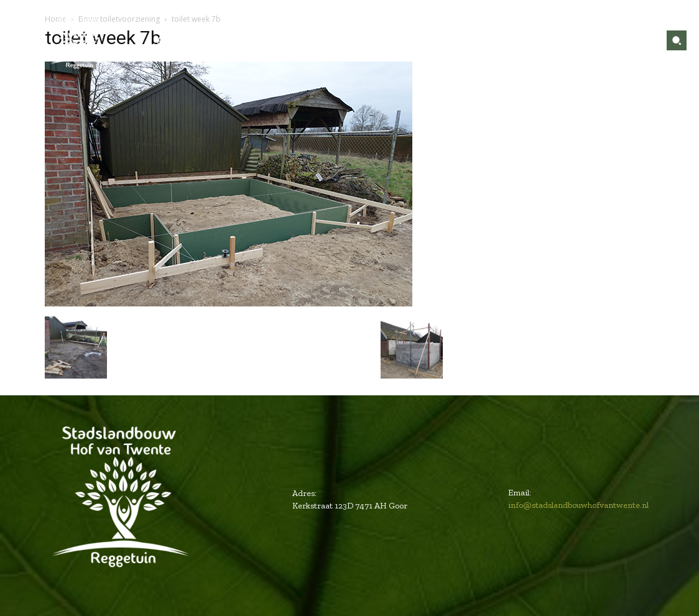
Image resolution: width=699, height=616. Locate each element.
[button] (677, 40)
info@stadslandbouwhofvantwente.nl (578, 505)
